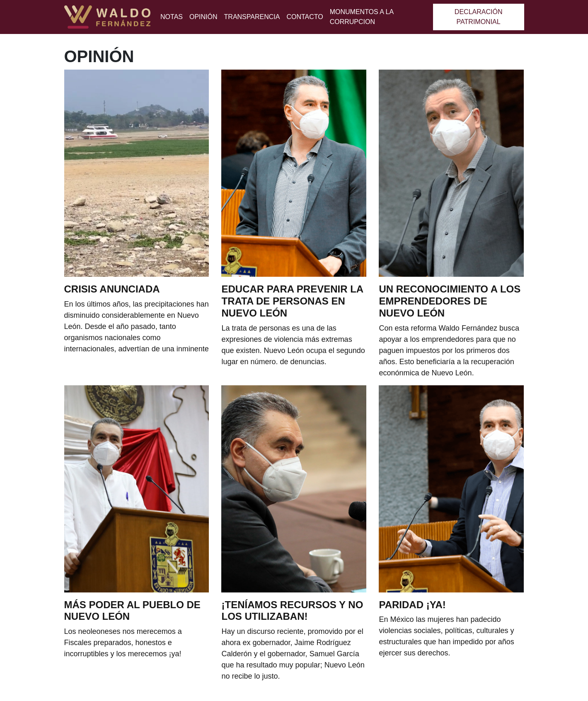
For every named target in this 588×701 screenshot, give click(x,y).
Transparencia (252, 17)
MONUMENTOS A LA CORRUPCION (362, 17)
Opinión (203, 17)
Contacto (305, 17)
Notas (172, 17)
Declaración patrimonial (479, 17)
